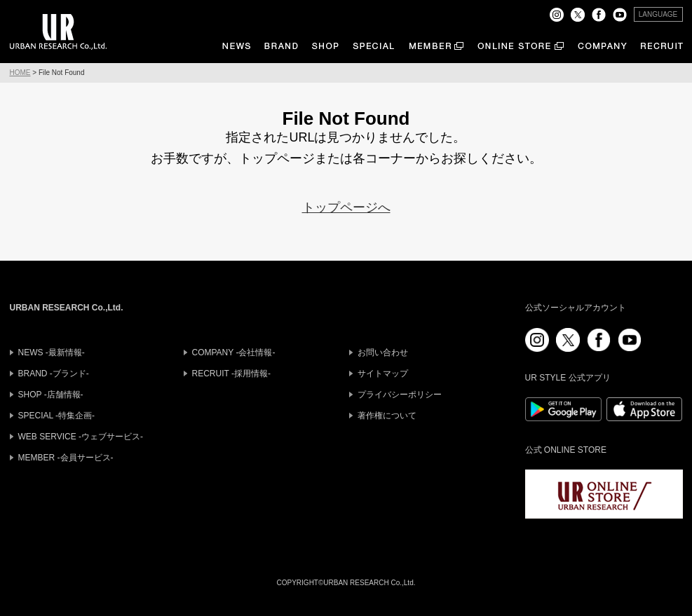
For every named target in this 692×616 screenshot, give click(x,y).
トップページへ (346, 207)
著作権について (387, 416)
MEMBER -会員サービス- (66, 458)
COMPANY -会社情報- (234, 353)
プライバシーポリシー (400, 395)
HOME (20, 73)
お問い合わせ (383, 353)
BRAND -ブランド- (54, 374)
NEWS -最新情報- (52, 353)
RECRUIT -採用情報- (231, 374)
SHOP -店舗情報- (51, 395)
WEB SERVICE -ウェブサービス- (81, 437)
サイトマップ (383, 374)
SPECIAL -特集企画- (57, 416)
